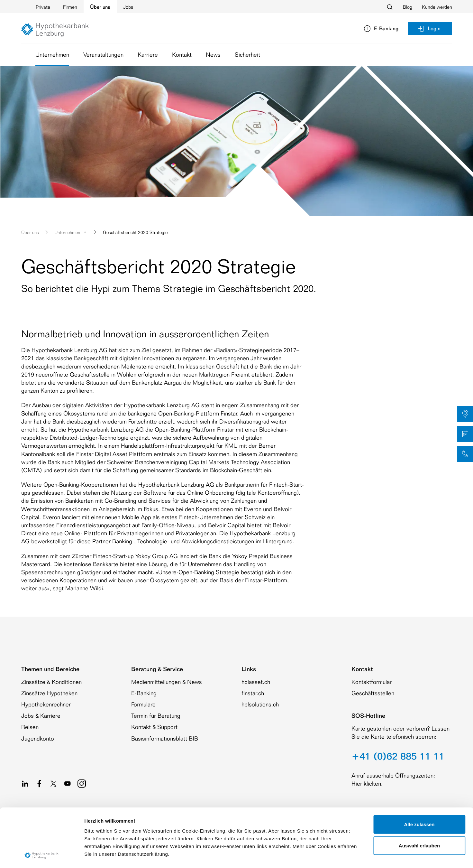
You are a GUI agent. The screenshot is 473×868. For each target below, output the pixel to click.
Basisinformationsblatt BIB (165, 738)
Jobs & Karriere (41, 715)
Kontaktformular (372, 682)
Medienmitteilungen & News (167, 682)
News (213, 54)
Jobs (128, 7)
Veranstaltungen (103, 54)
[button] (465, 414)
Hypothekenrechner (46, 704)
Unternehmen (52, 54)
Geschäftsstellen (373, 693)
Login (429, 28)
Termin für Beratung (156, 715)
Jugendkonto (38, 738)
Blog (408, 7)
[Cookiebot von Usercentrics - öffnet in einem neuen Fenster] (42, 855)
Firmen (70, 7)
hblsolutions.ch (260, 704)
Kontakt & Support (154, 727)
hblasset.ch (256, 682)
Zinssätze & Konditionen (51, 682)
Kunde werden (437, 7)
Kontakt (182, 54)
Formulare (143, 704)
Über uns (100, 7)
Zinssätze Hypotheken (49, 693)
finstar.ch (253, 693)
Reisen (30, 727)
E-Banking (144, 693)
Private (43, 7)
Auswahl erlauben (419, 791)
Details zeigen (342, 855)
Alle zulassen (419, 770)
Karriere (148, 54)
